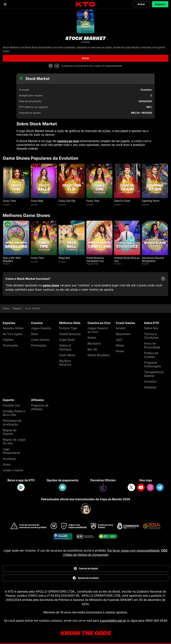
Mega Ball (64, 258)
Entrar (141, 4)
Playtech (7, 264)
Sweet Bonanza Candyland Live (95, 259)
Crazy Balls (37, 201)
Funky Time (93, 201)
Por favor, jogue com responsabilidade (133, 551)
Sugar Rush (67, 340)
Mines (120, 345)
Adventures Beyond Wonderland (153, 259)
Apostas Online (13, 328)
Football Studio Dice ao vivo (127, 259)
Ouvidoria (9, 459)
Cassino (17, 308)
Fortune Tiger (68, 328)
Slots (34, 334)
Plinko (120, 351)
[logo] (85, 4)
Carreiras (150, 382)
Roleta (92, 338)
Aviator (121, 328)
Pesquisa (150, 387)
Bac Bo (92, 349)
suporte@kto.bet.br (113, 621)
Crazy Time (9, 201)
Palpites (8, 340)
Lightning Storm (151, 201)
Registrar (160, 4)
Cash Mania (67, 355)
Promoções (10, 345)
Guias (7, 464)
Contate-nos (11, 405)
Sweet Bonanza (70, 334)
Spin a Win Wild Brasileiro (12, 259)
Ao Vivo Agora (13, 334)
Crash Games (40, 340)
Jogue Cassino (41, 328)
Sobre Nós (151, 328)
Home (6, 308)
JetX (119, 340)
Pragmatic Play (92, 264)
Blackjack (94, 343)
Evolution (7, 205)
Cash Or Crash (122, 201)
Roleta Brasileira (99, 355)
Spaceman (123, 334)
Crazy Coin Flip (67, 201)
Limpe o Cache (13, 470)
